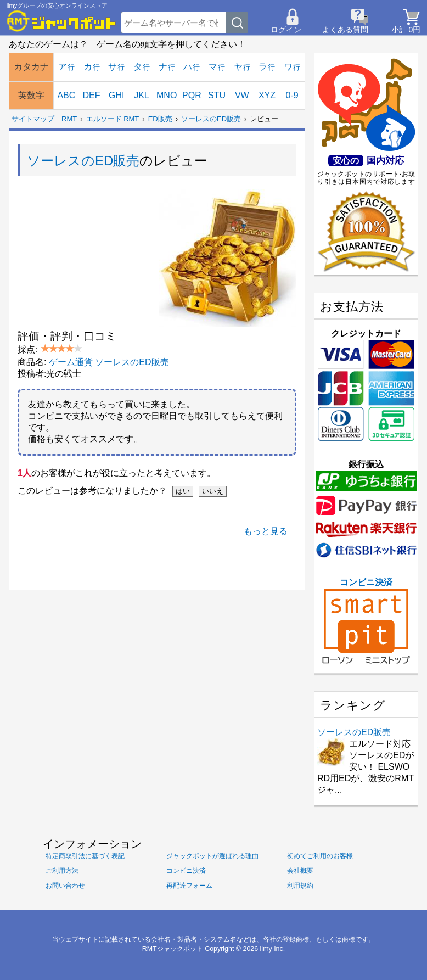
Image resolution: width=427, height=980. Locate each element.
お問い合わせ (65, 886)
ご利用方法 (62, 871)
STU (217, 95)
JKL (142, 95)
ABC (66, 95)
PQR (192, 95)
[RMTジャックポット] (61, 21)
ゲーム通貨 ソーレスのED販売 (109, 362)
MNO (167, 95)
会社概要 (300, 871)
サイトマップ (33, 119)
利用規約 (300, 886)
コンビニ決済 (366, 621)
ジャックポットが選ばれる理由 (212, 856)
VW (242, 95)
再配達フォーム (189, 886)
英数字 (31, 95)
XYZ (267, 95)
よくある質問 (345, 30)
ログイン (286, 30)
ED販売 (160, 119)
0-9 (292, 95)
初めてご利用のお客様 (320, 856)
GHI (116, 95)
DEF (92, 95)
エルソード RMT (113, 119)
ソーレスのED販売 (211, 119)
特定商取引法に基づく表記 (85, 856)
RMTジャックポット (173, 949)
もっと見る (266, 531)
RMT (69, 119)
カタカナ (31, 67)
